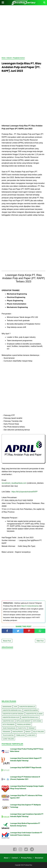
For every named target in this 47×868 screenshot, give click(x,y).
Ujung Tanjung (8, 739)
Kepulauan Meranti (24, 721)
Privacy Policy (26, 858)
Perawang (6, 732)
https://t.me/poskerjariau (30, 606)
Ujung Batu (31, 735)
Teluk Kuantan (8, 735)
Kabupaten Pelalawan (34, 714)
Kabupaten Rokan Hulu (30, 717)
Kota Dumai (37, 721)
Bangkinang (7, 707)
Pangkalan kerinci (24, 724)
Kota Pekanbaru (9, 724)
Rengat (28, 732)
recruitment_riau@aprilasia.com (14, 483)
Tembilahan (20, 735)
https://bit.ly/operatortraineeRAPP (25, 492)
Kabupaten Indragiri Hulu (12, 710)
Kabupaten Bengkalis (27, 707)
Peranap (32, 728)
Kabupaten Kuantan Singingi (13, 714)
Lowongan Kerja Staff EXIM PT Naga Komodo (26, 768)
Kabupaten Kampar (31, 710)
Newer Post (7, 641)
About (6, 858)
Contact (15, 858)
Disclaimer (39, 858)
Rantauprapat (18, 732)
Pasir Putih (22, 728)
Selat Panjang (39, 732)
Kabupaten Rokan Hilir (11, 717)
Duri (15, 707)
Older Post (40, 641)
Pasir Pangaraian (9, 728)
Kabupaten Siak (8, 721)
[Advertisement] (23, 31)
